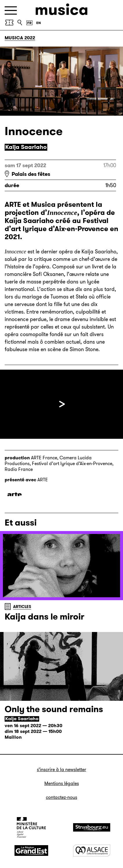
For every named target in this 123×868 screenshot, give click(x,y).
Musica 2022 (20, 38)
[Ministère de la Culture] (31, 827)
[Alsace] (92, 851)
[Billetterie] (9, 23)
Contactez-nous (62, 797)
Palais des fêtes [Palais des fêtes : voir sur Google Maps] (31, 174)
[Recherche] (20, 23)
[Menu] (11, 11)
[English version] (39, 23)
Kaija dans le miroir (45, 617)
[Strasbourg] (92, 827)
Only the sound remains (54, 709)
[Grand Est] (31, 851)
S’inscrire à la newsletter (62, 770)
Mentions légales (62, 783)
